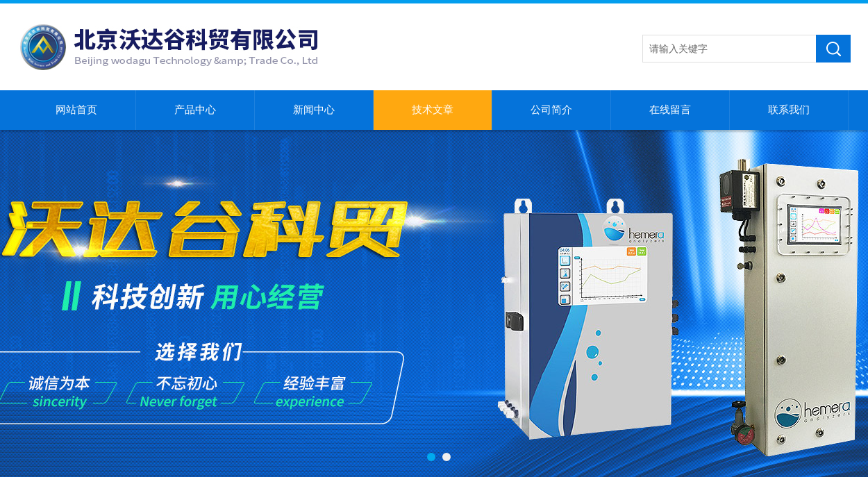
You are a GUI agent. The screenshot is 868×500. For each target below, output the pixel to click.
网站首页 (76, 110)
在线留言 (670, 110)
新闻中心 (314, 110)
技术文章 (433, 110)
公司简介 (551, 110)
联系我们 (789, 110)
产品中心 (195, 110)
